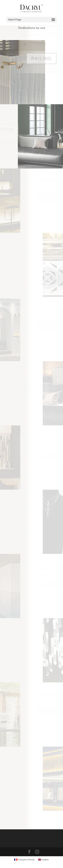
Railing (41, 58)
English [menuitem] (45, 860)
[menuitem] (24, 860)
